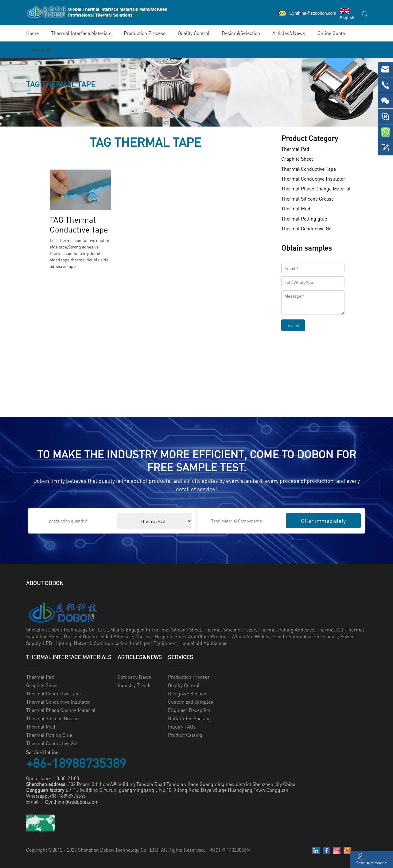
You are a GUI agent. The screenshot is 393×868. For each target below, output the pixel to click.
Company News (134, 677)
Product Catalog (185, 735)
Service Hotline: (43, 752)
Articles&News (289, 33)
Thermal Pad (295, 149)
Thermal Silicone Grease (307, 199)
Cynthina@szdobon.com (72, 802)
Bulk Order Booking (189, 718)
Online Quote (331, 33)
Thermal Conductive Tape (309, 169)
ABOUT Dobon (45, 583)
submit (293, 325)
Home (32, 33)
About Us (42, 50)
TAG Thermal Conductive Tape (79, 224)
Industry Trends (135, 685)
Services (181, 657)
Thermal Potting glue (304, 219)
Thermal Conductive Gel (307, 228)
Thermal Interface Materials (81, 33)
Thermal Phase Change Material (316, 189)
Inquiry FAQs (182, 727)
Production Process (145, 33)
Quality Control (194, 33)
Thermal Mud (296, 209)
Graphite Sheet (297, 159)
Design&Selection (241, 33)
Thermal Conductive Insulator (313, 179)
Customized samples (191, 702)
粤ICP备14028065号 (230, 850)
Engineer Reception (189, 710)
